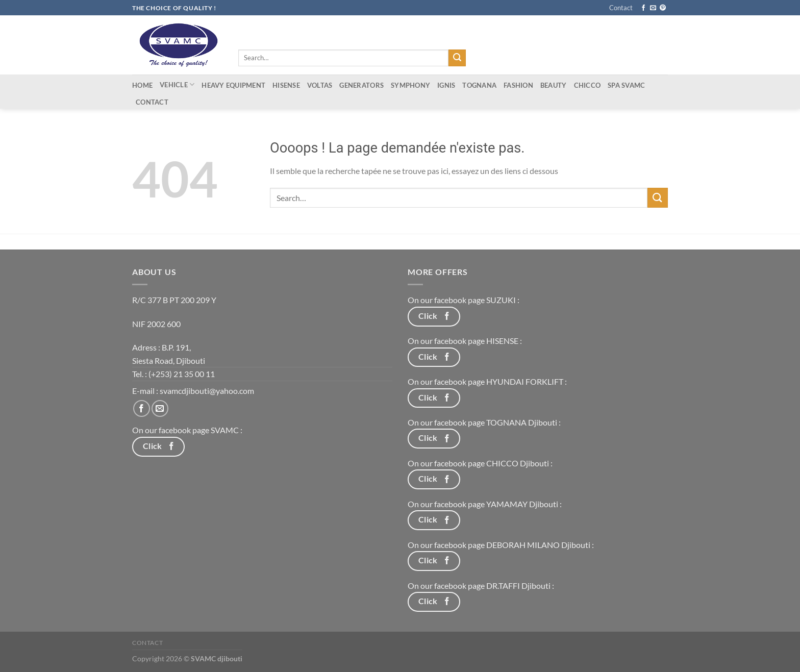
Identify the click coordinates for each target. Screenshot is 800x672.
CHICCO (587, 85)
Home (142, 85)
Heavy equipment (233, 85)
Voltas (320, 85)
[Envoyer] (457, 58)
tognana (479, 85)
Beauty (554, 85)
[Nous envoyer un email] (653, 8)
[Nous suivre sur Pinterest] (663, 8)
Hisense (286, 85)
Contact (621, 8)
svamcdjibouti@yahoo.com (207, 391)
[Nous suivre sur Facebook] (643, 8)
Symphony (410, 85)
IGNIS (446, 85)
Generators (361, 85)
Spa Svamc (626, 85)
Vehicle (177, 84)
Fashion (518, 85)
